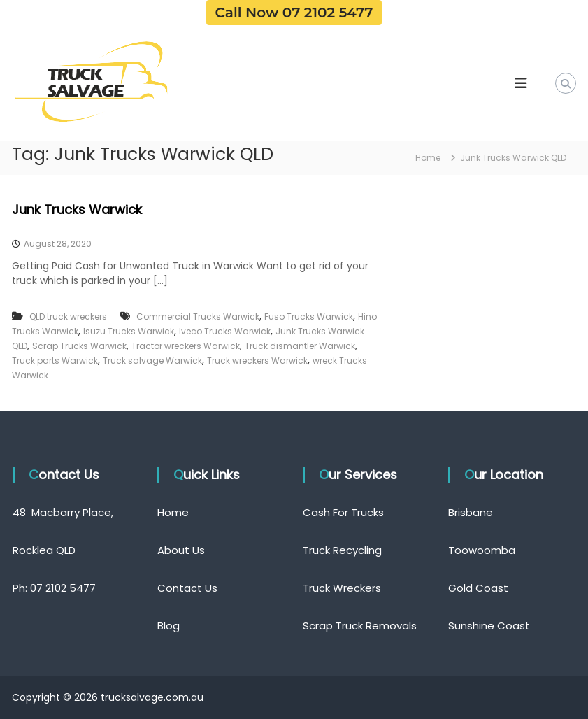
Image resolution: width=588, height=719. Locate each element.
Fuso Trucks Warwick (309, 316)
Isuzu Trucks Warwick (129, 331)
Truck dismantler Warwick (300, 346)
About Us (181, 550)
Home (173, 512)
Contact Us (187, 588)
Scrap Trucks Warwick (79, 346)
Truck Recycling (342, 550)
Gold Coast (478, 588)
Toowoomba (482, 550)
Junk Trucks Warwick (77, 209)
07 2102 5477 (63, 588)
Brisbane (471, 512)
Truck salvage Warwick (152, 361)
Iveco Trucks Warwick (225, 331)
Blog (168, 626)
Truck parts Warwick (55, 361)
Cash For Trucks (343, 512)
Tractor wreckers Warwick (186, 346)
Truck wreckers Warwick (257, 361)
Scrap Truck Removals (360, 626)
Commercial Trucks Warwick (198, 316)
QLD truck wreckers (68, 316)
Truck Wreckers (342, 588)
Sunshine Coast (489, 626)
